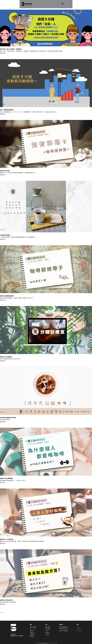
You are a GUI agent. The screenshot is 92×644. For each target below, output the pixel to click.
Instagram (79, 629)
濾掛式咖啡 (48, 625)
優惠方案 (32, 629)
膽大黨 (32, 3)
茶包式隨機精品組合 (64, 625)
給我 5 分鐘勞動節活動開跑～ (7, 108)
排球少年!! (27, 3)
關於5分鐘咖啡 (33, 625)
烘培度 (58, 3)
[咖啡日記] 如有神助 (5, 169)
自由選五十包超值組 (64, 629)
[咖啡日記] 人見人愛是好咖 (6, 538)
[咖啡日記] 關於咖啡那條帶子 (7, 294)
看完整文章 (3, 52)
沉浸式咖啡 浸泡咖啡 (5, 233)
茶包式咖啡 (48, 627)
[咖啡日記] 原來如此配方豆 (6, 598)
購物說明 (32, 631)
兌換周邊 (63, 3)
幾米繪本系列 (38, 3)
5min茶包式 (52, 3)
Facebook (79, 627)
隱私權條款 (32, 633)
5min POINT (33, 627)
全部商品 (47, 633)
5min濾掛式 (46, 3)
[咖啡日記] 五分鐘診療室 (6, 355)
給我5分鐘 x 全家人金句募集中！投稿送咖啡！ (11, 47)
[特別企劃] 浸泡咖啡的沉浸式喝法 (8, 416)
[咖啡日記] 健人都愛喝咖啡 (6, 477)
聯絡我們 (32, 635)
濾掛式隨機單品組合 (64, 627)
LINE (78, 625)
